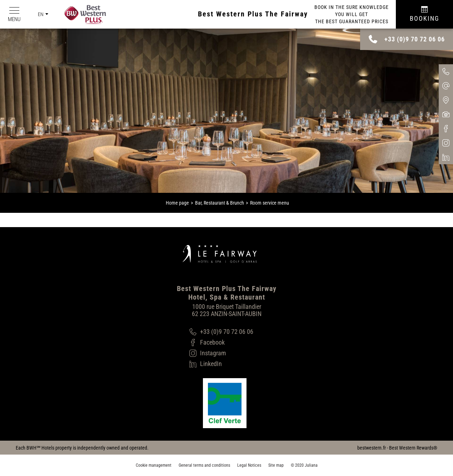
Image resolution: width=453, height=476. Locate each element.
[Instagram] (221, 353)
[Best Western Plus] (82, 14)
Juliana (311, 465)
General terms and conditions (204, 465)
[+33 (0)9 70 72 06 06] (221, 332)
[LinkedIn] (221, 364)
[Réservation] (424, 14)
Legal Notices (249, 465)
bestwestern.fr (372, 448)
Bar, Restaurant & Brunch (220, 203)
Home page (177, 203)
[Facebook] (221, 342)
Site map (276, 465)
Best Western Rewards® (413, 448)
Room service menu (270, 203)
